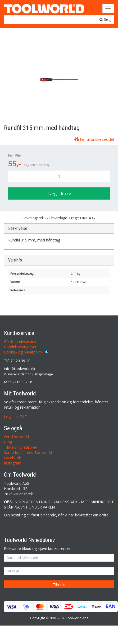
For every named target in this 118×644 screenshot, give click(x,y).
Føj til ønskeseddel (94, 139)
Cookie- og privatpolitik (26, 352)
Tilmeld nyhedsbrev (21, 447)
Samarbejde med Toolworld (28, 452)
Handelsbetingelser (20, 347)
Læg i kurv (59, 193)
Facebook (12, 458)
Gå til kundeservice (20, 342)
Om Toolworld (16, 437)
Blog (8, 442)
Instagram (13, 463)
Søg (105, 19)
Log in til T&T (16, 417)
